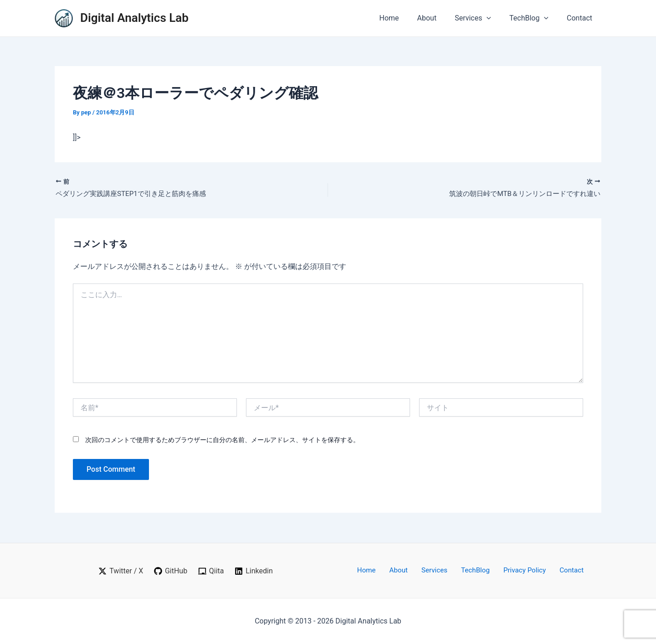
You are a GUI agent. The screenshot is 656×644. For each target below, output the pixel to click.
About (440, 18)
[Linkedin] (254, 571)
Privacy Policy (517, 570)
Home (405, 18)
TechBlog (534, 18)
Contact (581, 18)
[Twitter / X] (120, 571)
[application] (496, 18)
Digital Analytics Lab (134, 18)
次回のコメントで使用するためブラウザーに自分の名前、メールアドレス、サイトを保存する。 (222, 441)
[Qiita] (211, 571)
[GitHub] (170, 571)
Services (482, 18)
